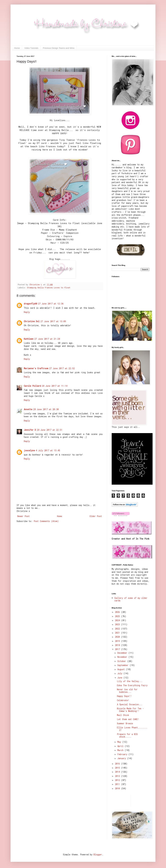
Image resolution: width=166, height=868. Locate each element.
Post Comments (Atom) (46, 521)
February (123, 754)
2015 (118, 768)
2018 (118, 645)
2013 (118, 776)
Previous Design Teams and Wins (59, 48)
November (123, 657)
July (120, 673)
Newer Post (23, 516)
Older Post (96, 516)
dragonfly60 (30, 304)
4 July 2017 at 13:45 (48, 450)
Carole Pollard (32, 386)
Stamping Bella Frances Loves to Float (49, 288)
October (122, 661)
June (120, 678)
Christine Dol (32, 321)
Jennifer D (30, 430)
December (123, 653)
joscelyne (29, 450)
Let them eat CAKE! (128, 719)
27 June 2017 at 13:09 (53, 321)
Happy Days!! (124, 696)
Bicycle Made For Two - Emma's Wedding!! (130, 710)
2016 (118, 764)
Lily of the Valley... (130, 681)
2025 (118, 616)
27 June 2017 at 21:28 (47, 339)
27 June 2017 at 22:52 (62, 368)
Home (17, 48)
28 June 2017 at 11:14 (55, 386)
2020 (118, 637)
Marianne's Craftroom (36, 368)
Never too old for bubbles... (127, 691)
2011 (118, 784)
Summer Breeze (125, 723)
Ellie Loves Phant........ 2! (132, 729)
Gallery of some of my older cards (131, 599)
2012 (118, 780)
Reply (27, 312)
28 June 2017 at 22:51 (50, 430)
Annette (28, 409)
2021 (118, 633)
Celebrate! (123, 700)
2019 (118, 641)
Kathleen (29, 339)
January (122, 758)
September (124, 665)
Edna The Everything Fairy (132, 685)
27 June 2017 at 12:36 (51, 304)
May (120, 742)
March (121, 750)
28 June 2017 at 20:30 (46, 409)
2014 (118, 772)
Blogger (98, 854)
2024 (118, 620)
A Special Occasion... (130, 704)
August (122, 669)
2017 (118, 649)
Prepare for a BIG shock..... (127, 735)
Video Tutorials (31, 48)
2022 (118, 629)
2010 (118, 788)
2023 (118, 624)
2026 (118, 612)
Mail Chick (123, 715)
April (121, 746)
